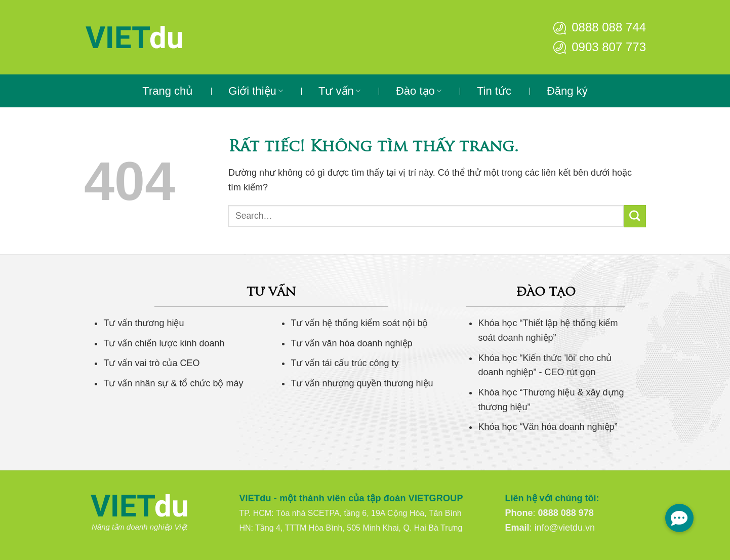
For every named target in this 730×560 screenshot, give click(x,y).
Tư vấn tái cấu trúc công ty (344, 363)
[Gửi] (635, 216)
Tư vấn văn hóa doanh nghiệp (351, 343)
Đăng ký (567, 91)
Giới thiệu (256, 91)
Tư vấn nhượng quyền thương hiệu (362, 383)
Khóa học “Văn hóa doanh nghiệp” (547, 427)
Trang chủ (168, 91)
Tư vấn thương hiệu (144, 323)
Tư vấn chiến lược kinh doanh (164, 343)
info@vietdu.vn (565, 528)
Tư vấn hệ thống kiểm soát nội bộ (359, 323)
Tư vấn (339, 91)
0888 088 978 (566, 513)
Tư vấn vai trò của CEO (151, 363)
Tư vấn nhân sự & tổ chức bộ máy (173, 383)
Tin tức (494, 91)
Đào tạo (419, 91)
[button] (679, 518)
